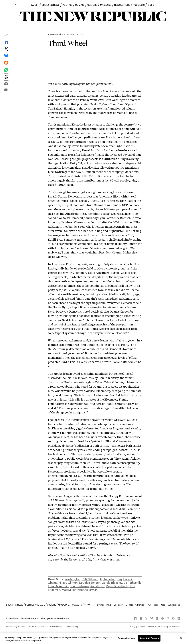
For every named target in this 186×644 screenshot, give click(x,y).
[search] (14, 5)
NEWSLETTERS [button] (122, 5)
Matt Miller (69, 590)
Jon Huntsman (79, 586)
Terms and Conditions (38, 627)
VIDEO (151, 5)
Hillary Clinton (68, 583)
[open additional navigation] (8, 5)
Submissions (174, 605)
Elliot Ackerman (58, 586)
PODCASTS (139, 5)
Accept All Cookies (149, 638)
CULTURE (92, 5)
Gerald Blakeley (112, 583)
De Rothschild (133, 583)
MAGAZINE (106, 5)
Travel (109, 605)
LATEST (35, 5)
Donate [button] (129, 605)
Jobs (163, 605)
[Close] (181, 638)
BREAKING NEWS (51, 5)
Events (100, 605)
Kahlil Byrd (97, 586)
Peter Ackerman (87, 590)
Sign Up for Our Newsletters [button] (55, 619)
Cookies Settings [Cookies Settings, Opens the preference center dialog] (126, 638)
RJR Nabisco (90, 579)
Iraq (119, 579)
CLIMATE (80, 5)
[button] (6, 36)
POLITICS (67, 5)
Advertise (140, 605)
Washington (73, 579)
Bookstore (119, 605)
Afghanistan (108, 579)
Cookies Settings (72, 627)
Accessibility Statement (16, 627)
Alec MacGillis (56, 35)
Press (156, 605)
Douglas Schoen (90, 583)
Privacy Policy (56, 627)
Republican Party (117, 586)
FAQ (149, 605)
